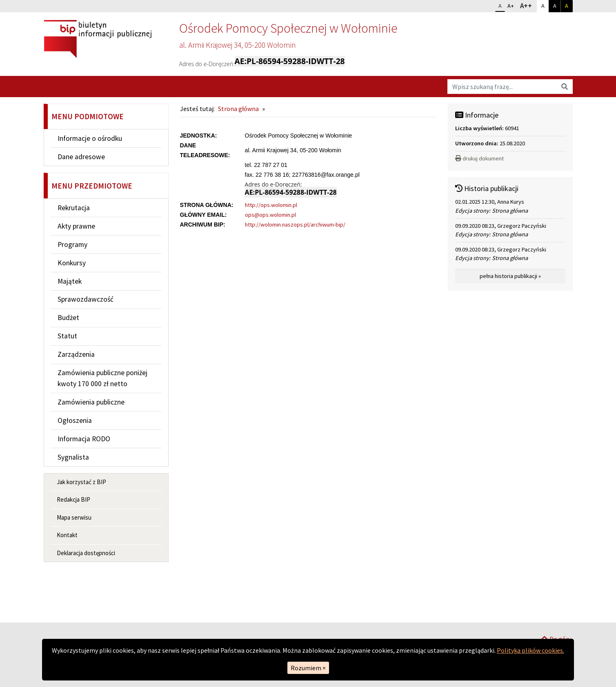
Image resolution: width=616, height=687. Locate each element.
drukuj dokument (479, 158)
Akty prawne (76, 226)
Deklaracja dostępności (86, 553)
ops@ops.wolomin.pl (270, 215)
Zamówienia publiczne (91, 402)
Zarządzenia (76, 354)
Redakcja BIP (73, 499)
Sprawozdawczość (86, 299)
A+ (512, 5)
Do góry (556, 612)
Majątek (70, 281)
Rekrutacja (74, 208)
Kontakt (67, 535)
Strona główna (238, 109)
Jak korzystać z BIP (81, 482)
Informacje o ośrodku (90, 138)
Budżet (68, 318)
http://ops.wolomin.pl (271, 205)
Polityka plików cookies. (530, 650)
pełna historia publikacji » (510, 276)
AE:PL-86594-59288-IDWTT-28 (290, 61)
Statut (67, 336)
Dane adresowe (81, 157)
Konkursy (72, 263)
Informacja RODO (84, 439)
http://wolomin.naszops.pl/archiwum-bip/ (295, 225)
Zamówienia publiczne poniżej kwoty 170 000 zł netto (102, 378)
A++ (528, 5)
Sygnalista (73, 457)
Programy (72, 245)
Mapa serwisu (74, 517)
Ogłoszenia (75, 420)
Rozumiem (308, 668)
